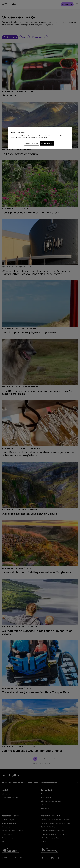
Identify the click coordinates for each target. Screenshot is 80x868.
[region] (40, 138)
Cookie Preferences (32, 143)
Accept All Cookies (47, 143)
